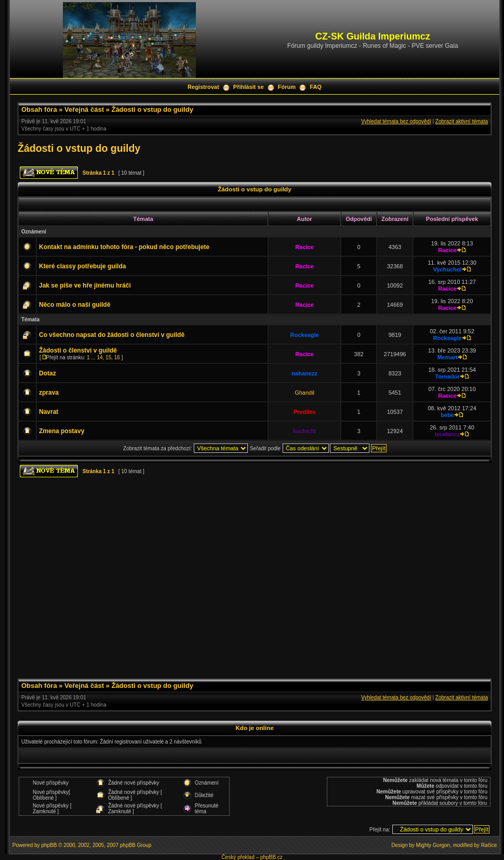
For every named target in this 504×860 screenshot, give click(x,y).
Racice (304, 247)
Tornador (447, 376)
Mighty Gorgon (433, 845)
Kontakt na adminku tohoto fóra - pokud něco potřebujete (124, 247)
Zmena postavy (62, 431)
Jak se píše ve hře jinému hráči (85, 285)
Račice (489, 845)
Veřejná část (84, 109)
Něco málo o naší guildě (75, 305)
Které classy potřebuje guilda (82, 266)
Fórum (287, 87)
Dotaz (48, 373)
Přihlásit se (249, 87)
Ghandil (304, 393)
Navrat (49, 412)
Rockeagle (305, 335)
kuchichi (305, 431)
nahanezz (304, 373)
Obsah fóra (39, 109)
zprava (49, 393)
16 (117, 357)
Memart (447, 357)
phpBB (49, 845)
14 (100, 357)
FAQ (316, 87)
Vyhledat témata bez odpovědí (396, 121)
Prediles (305, 412)
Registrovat (203, 87)
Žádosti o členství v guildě (78, 350)
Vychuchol (447, 269)
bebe (447, 415)
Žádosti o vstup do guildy (152, 109)
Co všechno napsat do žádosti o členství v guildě (112, 335)
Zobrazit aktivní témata (462, 121)
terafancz (447, 434)
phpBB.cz (271, 857)
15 (108, 357)
